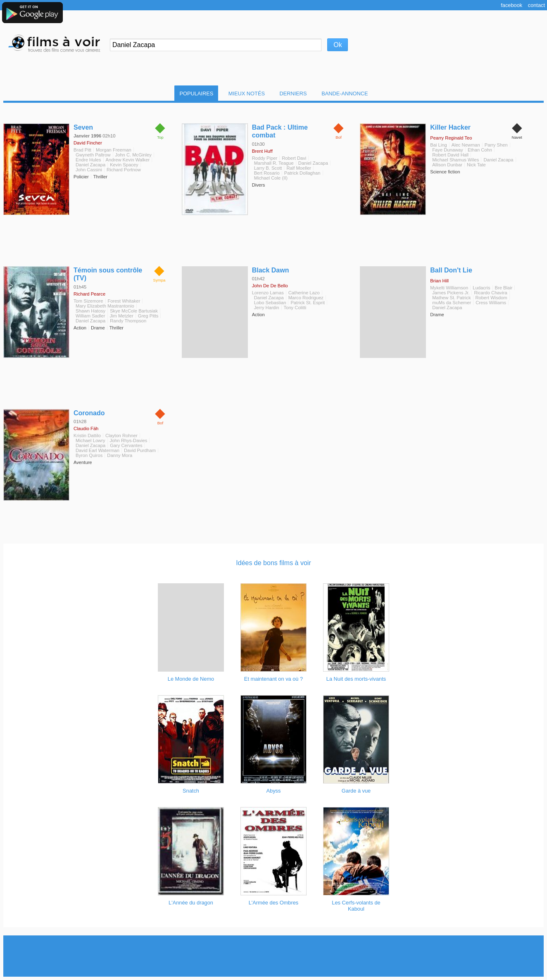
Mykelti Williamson (449, 288)
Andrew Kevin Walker (128, 160)
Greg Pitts (148, 316)
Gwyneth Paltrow (93, 155)
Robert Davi (294, 158)
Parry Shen (496, 145)
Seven (83, 127)
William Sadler (90, 316)
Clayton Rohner (121, 436)
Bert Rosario (267, 173)
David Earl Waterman (98, 450)
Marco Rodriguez (306, 298)
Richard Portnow (124, 170)
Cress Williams (491, 303)
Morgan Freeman (114, 150)
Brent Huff (262, 151)
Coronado (89, 413)
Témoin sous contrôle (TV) (108, 274)
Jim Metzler (122, 316)
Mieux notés (247, 94)
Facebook (511, 5)
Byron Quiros (89, 455)
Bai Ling (438, 145)
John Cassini (89, 170)
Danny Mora (120, 455)
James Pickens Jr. (451, 293)
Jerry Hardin (267, 308)
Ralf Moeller (299, 168)
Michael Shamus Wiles (455, 160)
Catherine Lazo (304, 293)
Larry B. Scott (268, 168)
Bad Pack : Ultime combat (280, 131)
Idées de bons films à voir (273, 563)
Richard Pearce (89, 294)
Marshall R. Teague (274, 163)
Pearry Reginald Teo (451, 138)
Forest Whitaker (124, 301)
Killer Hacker (450, 127)
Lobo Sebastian (270, 303)
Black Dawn (271, 270)
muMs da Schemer (452, 303)
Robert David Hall (450, 155)
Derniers (293, 94)
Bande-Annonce (345, 94)
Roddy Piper (265, 158)
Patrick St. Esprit (308, 303)
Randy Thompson (128, 321)
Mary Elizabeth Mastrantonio (105, 306)
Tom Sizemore (88, 301)
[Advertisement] (273, 956)
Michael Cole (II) (271, 178)
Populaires (196, 94)
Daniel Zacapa (90, 165)
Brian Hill (439, 281)
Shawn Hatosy (90, 311)
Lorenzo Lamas (268, 293)
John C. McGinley (133, 155)
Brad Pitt (82, 150)
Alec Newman (466, 145)
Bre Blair (504, 288)
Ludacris (481, 288)
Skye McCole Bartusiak (134, 311)
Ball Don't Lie (451, 270)
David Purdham (140, 450)
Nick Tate (476, 165)
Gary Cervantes (126, 445)
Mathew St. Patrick (451, 298)
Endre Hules (88, 160)
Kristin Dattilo (87, 436)
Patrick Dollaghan (302, 173)
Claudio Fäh (86, 428)
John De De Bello (270, 286)
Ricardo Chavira (490, 293)
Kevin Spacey (124, 165)
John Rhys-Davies (129, 440)
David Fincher (88, 143)
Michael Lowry (90, 440)
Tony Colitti (295, 308)
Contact (536, 5)
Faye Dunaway (448, 150)
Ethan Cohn (480, 150)
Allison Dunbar (447, 165)
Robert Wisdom (491, 298)
